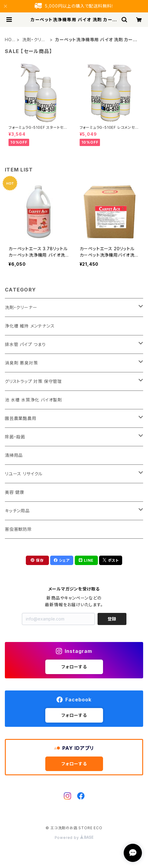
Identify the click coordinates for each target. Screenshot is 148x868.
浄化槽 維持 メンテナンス (30, 326)
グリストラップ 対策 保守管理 (33, 381)
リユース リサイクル (24, 474)
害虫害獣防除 (18, 529)
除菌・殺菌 (15, 437)
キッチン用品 (17, 511)
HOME (8, 40)
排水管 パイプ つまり (25, 344)
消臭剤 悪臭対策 (21, 363)
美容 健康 (15, 492)
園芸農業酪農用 (21, 418)
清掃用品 (14, 455)
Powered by (74, 838)
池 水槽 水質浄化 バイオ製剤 (33, 400)
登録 (112, 619)
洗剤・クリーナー (34, 40)
